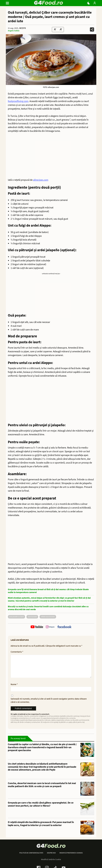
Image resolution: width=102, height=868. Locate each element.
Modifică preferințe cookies (71, 857)
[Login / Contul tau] (95, 3)
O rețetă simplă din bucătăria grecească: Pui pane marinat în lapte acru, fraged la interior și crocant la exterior (41, 828)
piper (25, 208)
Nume (14, 689)
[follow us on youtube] (37, 627)
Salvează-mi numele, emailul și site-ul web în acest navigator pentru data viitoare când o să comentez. (49, 705)
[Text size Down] (55, 30)
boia (25, 240)
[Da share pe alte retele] (92, 29)
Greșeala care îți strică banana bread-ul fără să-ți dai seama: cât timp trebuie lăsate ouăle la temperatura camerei (48, 591)
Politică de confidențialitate (31, 857)
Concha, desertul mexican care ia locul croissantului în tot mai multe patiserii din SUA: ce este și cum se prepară (42, 789)
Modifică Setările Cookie (51, 864)
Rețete (23, 28)
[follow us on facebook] (64, 627)
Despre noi (51, 857)
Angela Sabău (14, 31)
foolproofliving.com (18, 101)
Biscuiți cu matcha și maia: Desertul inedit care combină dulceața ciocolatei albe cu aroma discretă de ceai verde (48, 608)
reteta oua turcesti (48, 617)
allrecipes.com (41, 180)
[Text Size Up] (61, 30)
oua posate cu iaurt (17, 617)
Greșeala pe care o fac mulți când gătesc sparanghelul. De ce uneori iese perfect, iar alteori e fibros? (41, 809)
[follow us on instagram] (50, 627)
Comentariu (17, 652)
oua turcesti (32, 617)
